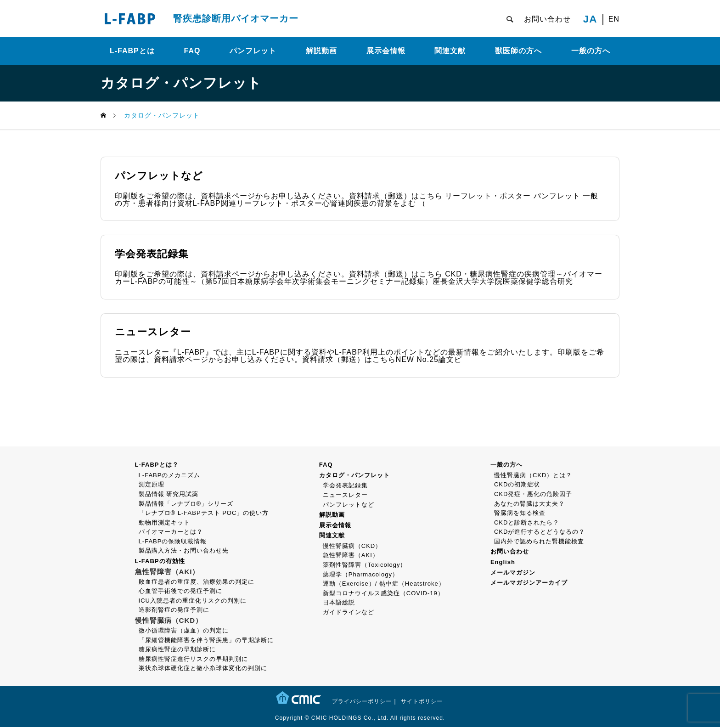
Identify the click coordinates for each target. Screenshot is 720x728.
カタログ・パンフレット (354, 476)
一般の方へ (591, 51)
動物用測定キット (164, 523)
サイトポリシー (422, 702)
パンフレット (253, 51)
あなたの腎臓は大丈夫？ (529, 504)
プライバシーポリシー (362, 702)
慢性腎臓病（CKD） (352, 547)
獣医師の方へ (518, 51)
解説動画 (321, 51)
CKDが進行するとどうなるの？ (540, 533)
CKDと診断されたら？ (527, 523)
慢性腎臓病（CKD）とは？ (533, 476)
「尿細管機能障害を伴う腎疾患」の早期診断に (206, 641)
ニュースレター (345, 496)
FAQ (192, 51)
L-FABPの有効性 (160, 562)
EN (614, 19)
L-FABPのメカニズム (170, 476)
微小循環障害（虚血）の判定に (184, 631)
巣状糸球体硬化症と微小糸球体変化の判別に (203, 669)
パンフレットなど (349, 505)
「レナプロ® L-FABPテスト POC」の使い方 (204, 514)
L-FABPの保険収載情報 (173, 542)
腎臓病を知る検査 (520, 514)
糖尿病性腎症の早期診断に (177, 650)
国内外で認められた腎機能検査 (539, 542)
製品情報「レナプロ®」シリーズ (186, 504)
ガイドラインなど (349, 613)
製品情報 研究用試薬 (169, 495)
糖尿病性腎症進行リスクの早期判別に (193, 660)
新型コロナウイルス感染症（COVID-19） (383, 594)
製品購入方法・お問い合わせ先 (184, 551)
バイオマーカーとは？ (171, 533)
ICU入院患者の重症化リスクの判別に (193, 601)
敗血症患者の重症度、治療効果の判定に (197, 583)
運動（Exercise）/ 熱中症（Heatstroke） (384, 584)
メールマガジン (513, 573)
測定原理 (152, 485)
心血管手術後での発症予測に (180, 592)
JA (590, 19)
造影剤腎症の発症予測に (174, 611)
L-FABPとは (132, 51)
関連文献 (450, 51)
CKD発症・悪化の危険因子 (533, 495)
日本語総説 (339, 603)
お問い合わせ (547, 19)
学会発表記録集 (345, 486)
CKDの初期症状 (517, 485)
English (503, 563)
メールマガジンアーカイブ (529, 584)
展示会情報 (386, 51)
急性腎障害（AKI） (351, 556)
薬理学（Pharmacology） (361, 575)
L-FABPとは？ (157, 466)
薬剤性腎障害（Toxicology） (365, 566)
